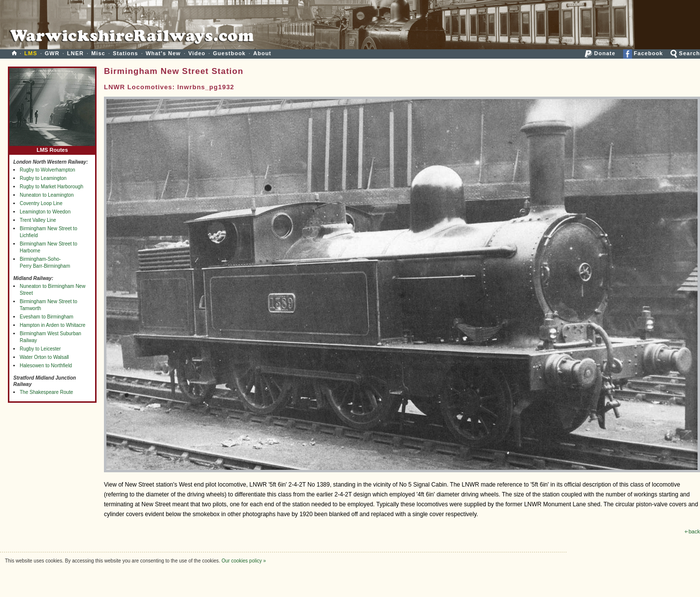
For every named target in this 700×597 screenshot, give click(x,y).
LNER (75, 53)
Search (685, 53)
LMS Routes (52, 148)
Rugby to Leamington (43, 178)
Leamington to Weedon (45, 212)
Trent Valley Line (38, 220)
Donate (600, 53)
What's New (163, 53)
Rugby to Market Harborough (51, 187)
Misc (98, 53)
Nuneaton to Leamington (47, 195)
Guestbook (229, 53)
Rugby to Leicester (40, 349)
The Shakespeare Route (46, 392)
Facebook (643, 53)
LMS (31, 53)
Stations (125, 53)
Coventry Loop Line (41, 203)
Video (197, 53)
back (692, 531)
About (262, 53)
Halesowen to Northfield (46, 366)
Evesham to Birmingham (47, 317)
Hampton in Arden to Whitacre (52, 325)
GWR (52, 53)
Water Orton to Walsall (44, 357)
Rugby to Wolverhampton (48, 170)
